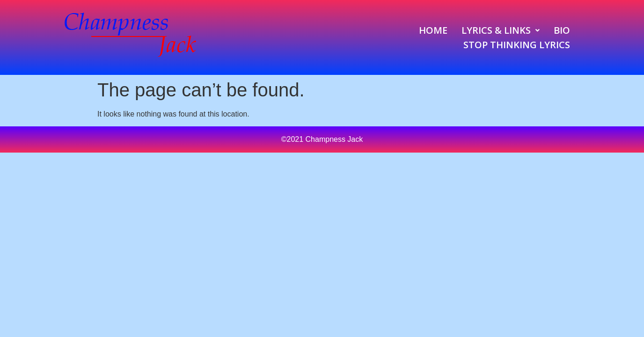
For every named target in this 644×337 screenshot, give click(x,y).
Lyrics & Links (501, 30)
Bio (562, 30)
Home (433, 30)
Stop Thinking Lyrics (517, 45)
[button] (501, 30)
